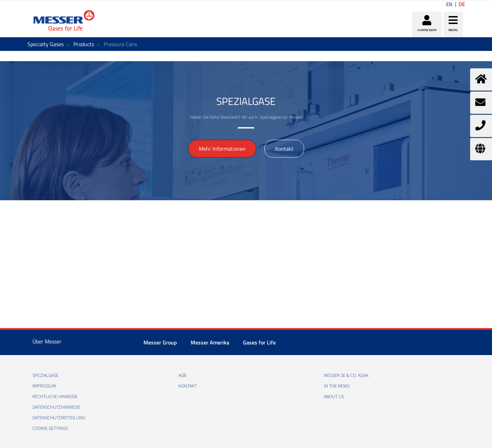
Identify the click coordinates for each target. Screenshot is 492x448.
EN (449, 4)
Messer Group (160, 342)
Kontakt (284, 149)
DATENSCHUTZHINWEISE (56, 407)
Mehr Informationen (222, 149)
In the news (337, 386)
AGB (182, 376)
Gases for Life (259, 342)
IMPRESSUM (44, 386)
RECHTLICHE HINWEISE (55, 397)
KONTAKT (188, 386)
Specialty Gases (45, 44)
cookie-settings (50, 429)
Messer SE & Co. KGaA (346, 376)
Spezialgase (45, 376)
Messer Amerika (210, 342)
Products (84, 44)
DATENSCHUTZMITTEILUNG (59, 418)
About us (334, 397)
